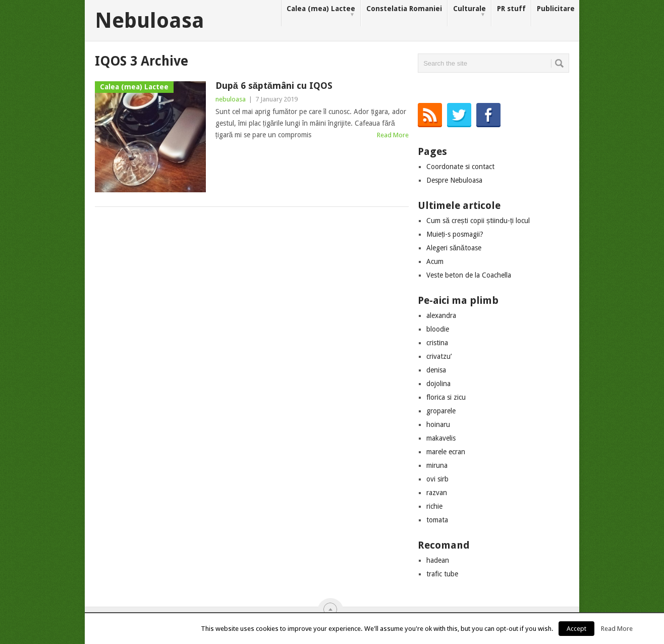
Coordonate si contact (460, 167)
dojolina (438, 384)
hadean (438, 560)
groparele (441, 411)
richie (434, 506)
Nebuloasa (150, 21)
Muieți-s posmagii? (455, 234)
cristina (437, 343)
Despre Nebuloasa (454, 180)
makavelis (441, 438)
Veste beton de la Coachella (469, 275)
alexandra (441, 315)
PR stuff (511, 9)
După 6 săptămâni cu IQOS (274, 86)
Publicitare (556, 9)
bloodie (438, 329)
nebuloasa (231, 99)
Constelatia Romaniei (404, 9)
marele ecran (446, 452)
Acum (435, 261)
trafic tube (442, 574)
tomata (437, 520)
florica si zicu (446, 397)
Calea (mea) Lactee (321, 11)
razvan (437, 493)
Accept (576, 629)
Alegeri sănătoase (454, 248)
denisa (436, 370)
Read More (393, 135)
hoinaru (438, 424)
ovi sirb (437, 479)
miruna (437, 465)
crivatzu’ (439, 356)
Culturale (469, 11)
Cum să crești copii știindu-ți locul (478, 221)
